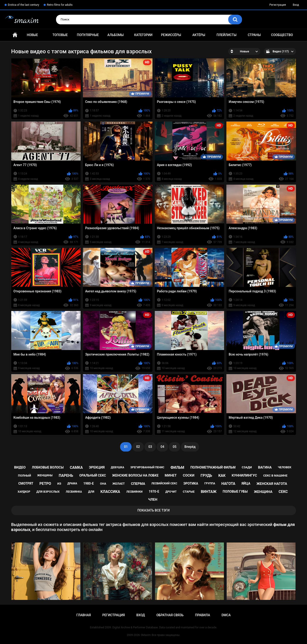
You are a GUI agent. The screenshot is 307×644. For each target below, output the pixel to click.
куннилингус (244, 475)
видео (20, 467)
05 (175, 447)
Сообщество (282, 35)
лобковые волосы (48, 467)
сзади (247, 467)
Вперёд (190, 447)
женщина (263, 492)
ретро (45, 484)
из (59, 484)
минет (171, 475)
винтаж (208, 492)
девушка (118, 467)
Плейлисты (227, 35)
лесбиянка (74, 492)
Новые (32, 35)
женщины (45, 475)
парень (66, 476)
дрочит (171, 492)
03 (150, 447)
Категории (143, 35)
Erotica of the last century (23, 5)
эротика (191, 483)
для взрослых (48, 492)
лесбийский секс (164, 483)
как (222, 476)
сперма (138, 484)
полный (24, 476)
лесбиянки (134, 492)
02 (138, 447)
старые (189, 492)
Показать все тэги (153, 510)
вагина (265, 467)
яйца (246, 483)
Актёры (199, 35)
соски (189, 475)
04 (162, 447)
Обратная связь (170, 615)
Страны (254, 35)
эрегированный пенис (147, 467)
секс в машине (275, 476)
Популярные (88, 35)
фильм (177, 467)
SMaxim (146, 635)
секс (283, 492)
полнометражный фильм (213, 467)
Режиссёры (171, 35)
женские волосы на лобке (135, 475)
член (153, 500)
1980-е (89, 483)
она (103, 484)
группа (210, 483)
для (91, 492)
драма (72, 483)
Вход (296, 5)
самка (76, 467)
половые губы (235, 491)
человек (285, 467)
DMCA (226, 615)
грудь (206, 476)
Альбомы (116, 35)
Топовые (60, 35)
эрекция (97, 467)
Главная (15, 35)
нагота (228, 484)
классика (110, 492)
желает (118, 484)
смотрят (26, 483)
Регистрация (278, 5)
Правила (202, 615)
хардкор (24, 492)
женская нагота (272, 484)
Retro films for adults (60, 5)
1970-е (154, 491)
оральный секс (93, 475)
